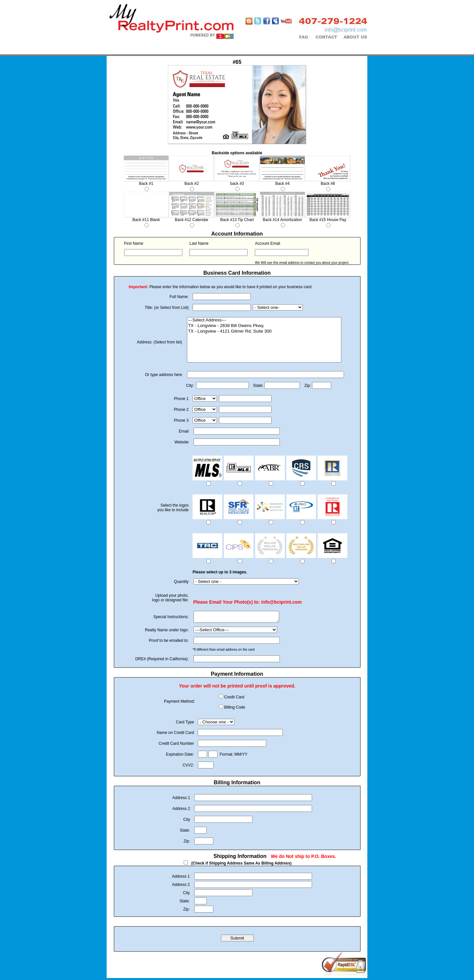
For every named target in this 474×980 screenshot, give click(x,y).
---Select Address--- (264, 320)
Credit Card (234, 699)
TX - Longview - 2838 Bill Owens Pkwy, (264, 326)
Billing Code (235, 709)
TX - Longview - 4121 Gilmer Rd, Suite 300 (264, 331)
